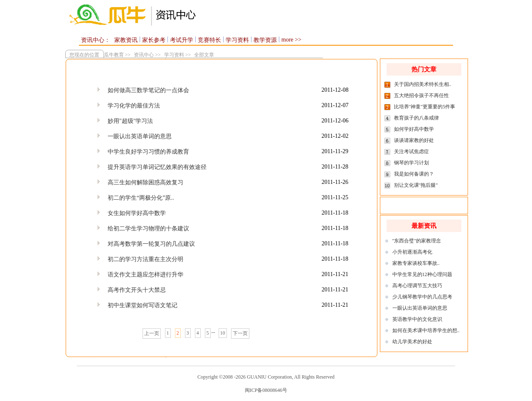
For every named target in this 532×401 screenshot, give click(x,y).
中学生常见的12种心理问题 (422, 274)
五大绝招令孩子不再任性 (421, 95)
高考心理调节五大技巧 (417, 286)
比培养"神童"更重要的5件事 (425, 107)
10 (223, 333)
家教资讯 (126, 40)
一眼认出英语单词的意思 (140, 136)
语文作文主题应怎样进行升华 (145, 275)
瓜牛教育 (113, 55)
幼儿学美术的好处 (412, 342)
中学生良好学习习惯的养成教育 (148, 152)
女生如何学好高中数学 (137, 213)
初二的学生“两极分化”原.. (141, 198)
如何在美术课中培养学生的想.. (426, 330)
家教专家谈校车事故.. (416, 263)
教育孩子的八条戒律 (416, 118)
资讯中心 (144, 55)
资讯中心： (96, 40)
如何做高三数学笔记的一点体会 (148, 90)
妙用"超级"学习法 (130, 121)
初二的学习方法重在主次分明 (145, 259)
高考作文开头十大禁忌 (137, 290)
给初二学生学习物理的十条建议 (148, 229)
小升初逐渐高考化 (412, 252)
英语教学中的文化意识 (417, 319)
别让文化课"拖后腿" (416, 185)
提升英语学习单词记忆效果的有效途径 (157, 167)
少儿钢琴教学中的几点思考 (422, 297)
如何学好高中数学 (414, 129)
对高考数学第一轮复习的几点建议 (151, 244)
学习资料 (237, 40)
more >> (291, 40)
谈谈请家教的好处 (414, 140)
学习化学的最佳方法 (134, 106)
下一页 (240, 333)
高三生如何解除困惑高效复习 (145, 182)
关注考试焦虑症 (411, 152)
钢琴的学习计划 (411, 163)
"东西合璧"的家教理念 (417, 241)
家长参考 (154, 40)
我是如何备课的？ (414, 174)
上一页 (152, 333)
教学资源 (265, 40)
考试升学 (182, 40)
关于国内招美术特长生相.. (423, 84)
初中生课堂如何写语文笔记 (143, 305)
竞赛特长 (209, 40)
